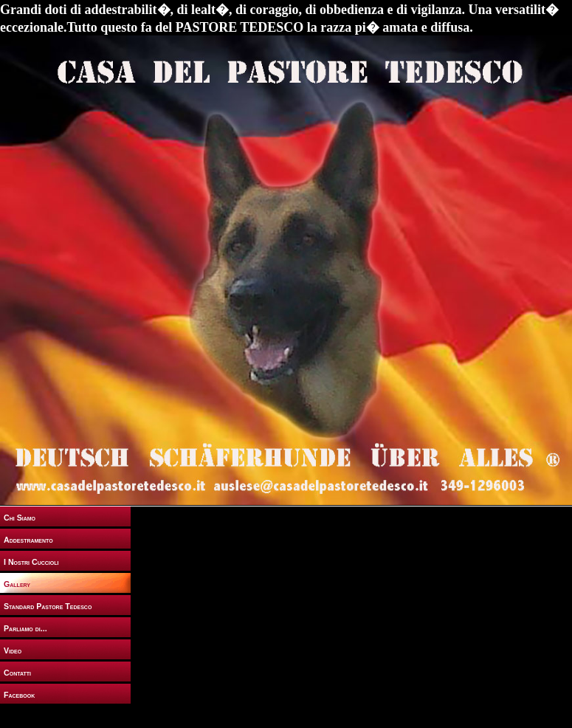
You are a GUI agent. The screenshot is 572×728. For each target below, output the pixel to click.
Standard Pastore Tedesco (48, 606)
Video (13, 650)
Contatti (17, 673)
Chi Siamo (20, 518)
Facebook (19, 695)
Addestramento (28, 540)
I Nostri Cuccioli (31, 562)
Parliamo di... (25, 628)
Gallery (17, 584)
